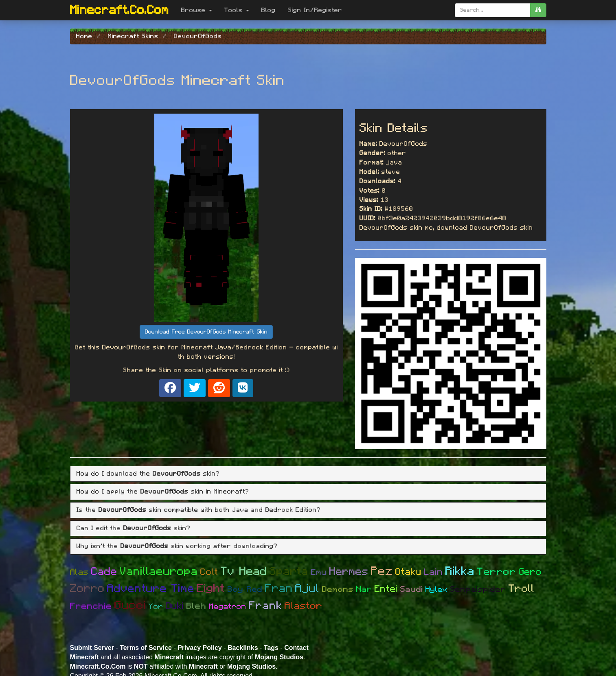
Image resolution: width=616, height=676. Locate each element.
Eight (211, 589)
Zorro (87, 589)
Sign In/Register (315, 10)
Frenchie (91, 607)
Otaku (408, 572)
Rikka (460, 571)
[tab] (308, 474)
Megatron (228, 607)
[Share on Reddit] (219, 388)
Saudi (412, 589)
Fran (279, 589)
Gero (530, 572)
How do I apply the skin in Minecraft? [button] (163, 492)
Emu (319, 572)
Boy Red (245, 589)
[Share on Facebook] (170, 388)
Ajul (307, 589)
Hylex (436, 590)
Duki (175, 606)
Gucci (130, 606)
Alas (79, 572)
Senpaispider (478, 589)
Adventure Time (151, 589)
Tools (237, 10)
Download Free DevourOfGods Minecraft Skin (206, 332)
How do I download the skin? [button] (148, 474)
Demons (338, 589)
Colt (209, 572)
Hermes (349, 572)
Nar (364, 589)
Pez (382, 571)
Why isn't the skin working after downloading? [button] (177, 546)
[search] (538, 10)
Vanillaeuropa (159, 572)
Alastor (304, 606)
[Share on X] (195, 388)
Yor (156, 607)
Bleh (196, 607)
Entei (386, 589)
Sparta (289, 572)
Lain (433, 572)
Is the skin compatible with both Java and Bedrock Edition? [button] (199, 510)
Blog (269, 10)
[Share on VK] (243, 388)
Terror (497, 572)
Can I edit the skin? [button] (134, 528)
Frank (265, 606)
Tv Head (244, 572)
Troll (522, 589)
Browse (197, 10)
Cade (104, 572)
